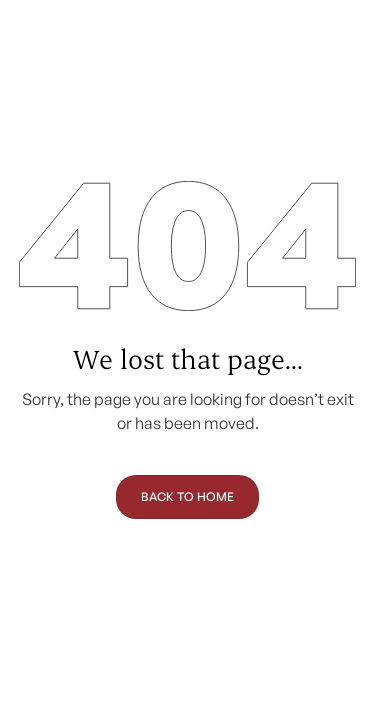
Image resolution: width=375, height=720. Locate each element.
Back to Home (187, 496)
